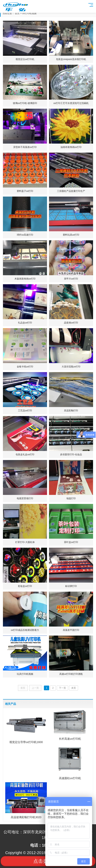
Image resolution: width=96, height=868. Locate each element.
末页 (74, 688)
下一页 (62, 688)
